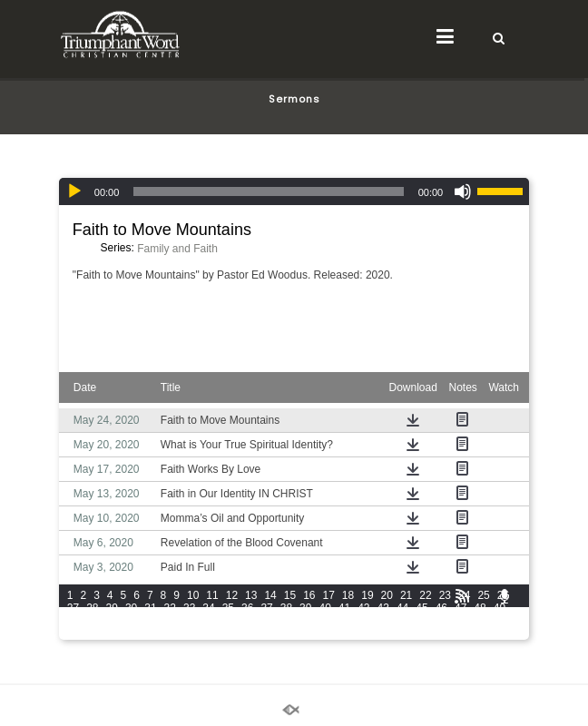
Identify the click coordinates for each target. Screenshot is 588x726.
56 (189, 621)
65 (363, 621)
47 (461, 608)
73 (73, 633)
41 (344, 608)
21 (406, 595)
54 (150, 621)
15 (290, 595)
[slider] (268, 191)
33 (189, 608)
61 (286, 621)
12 (232, 595)
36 (247, 608)
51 (92, 621)
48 (480, 608)
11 (212, 595)
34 (208, 608)
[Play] (74, 191)
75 (112, 633)
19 (367, 595)
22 (425, 595)
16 (309, 595)
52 (112, 621)
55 (170, 621)
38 (286, 608)
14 (270, 595)
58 (228, 621)
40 (324, 608)
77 (150, 633)
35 (228, 608)
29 (112, 608)
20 (387, 595)
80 (208, 633)
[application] (294, 191)
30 (131, 608)
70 (461, 621)
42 (363, 608)
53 (131, 621)
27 (73, 608)
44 (402, 608)
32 (170, 608)
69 (441, 621)
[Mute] (463, 191)
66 (383, 621)
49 (500, 608)
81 (228, 633)
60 (266, 621)
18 (348, 595)
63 (324, 621)
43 (383, 608)
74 (92, 633)
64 (344, 621)
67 (402, 621)
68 (421, 621)
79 (189, 633)
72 (500, 621)
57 (208, 621)
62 (305, 621)
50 (73, 621)
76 (131, 633)
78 (170, 633)
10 (193, 595)
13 (251, 595)
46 (441, 608)
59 (247, 621)
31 (150, 608)
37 (266, 608)
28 (92, 608)
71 (480, 621)
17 (329, 595)
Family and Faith (177, 249)
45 (421, 608)
